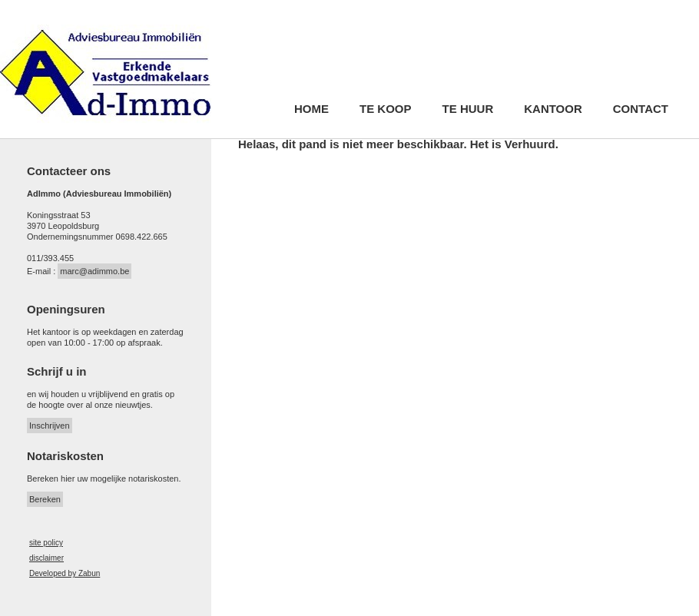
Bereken (45, 499)
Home (311, 109)
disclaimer (46, 558)
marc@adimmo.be (94, 271)
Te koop (386, 109)
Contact (641, 109)
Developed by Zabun (65, 573)
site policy (46, 543)
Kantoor (553, 109)
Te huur (468, 109)
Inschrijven (50, 426)
